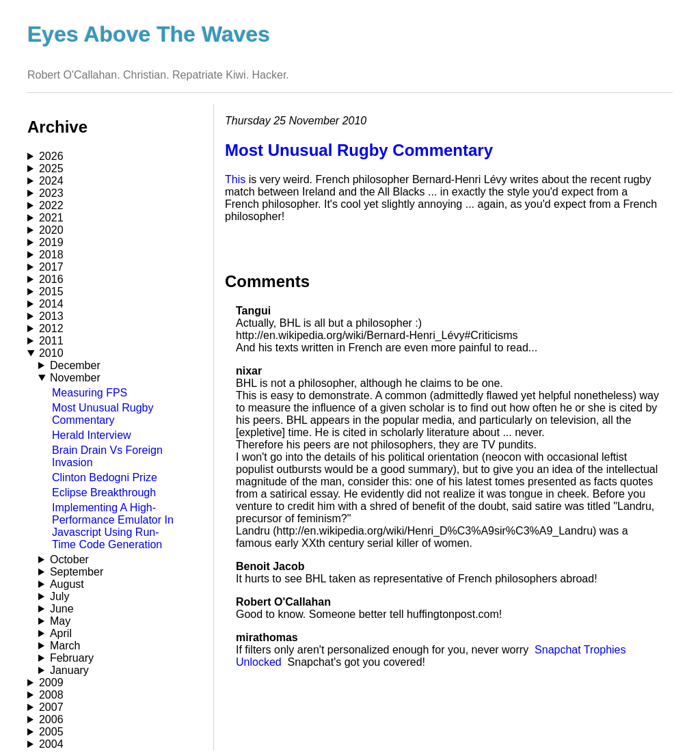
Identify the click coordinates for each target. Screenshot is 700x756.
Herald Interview (92, 435)
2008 (51, 695)
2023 (51, 193)
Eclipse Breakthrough (104, 492)
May (60, 621)
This (235, 179)
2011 (51, 341)
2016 (51, 279)
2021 (51, 218)
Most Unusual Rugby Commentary (103, 414)
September (77, 572)
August (67, 584)
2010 (51, 353)
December (75, 365)
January (69, 670)
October (69, 559)
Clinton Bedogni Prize (105, 477)
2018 (51, 255)
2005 (51, 732)
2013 (51, 316)
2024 (51, 181)
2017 (51, 267)
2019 (51, 242)
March (65, 646)
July (59, 596)
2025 (51, 168)
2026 (51, 156)
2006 (51, 719)
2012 (51, 328)
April (61, 633)
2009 (51, 683)
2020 (51, 230)
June (62, 609)
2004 (51, 744)
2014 (51, 304)
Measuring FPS (90, 393)
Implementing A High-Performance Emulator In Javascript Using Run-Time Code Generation (113, 526)
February (72, 658)
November (75, 378)
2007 (51, 707)
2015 (51, 292)
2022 (51, 205)
